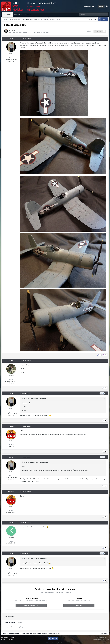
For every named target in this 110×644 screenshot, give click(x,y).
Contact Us (4, 639)
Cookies (11, 639)
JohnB (13, 30)
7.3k (11, 57)
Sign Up (101, 6)
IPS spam (49, 643)
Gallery (28, 14)
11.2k (11, 445)
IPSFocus (11, 638)
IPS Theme (4, 638)
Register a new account (31, 605)
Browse (8, 14)
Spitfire (11, 361)
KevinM (11, 523)
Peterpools (11, 426)
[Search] (88, 14)
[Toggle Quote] (23, 399)
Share (89, 31)
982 (11, 379)
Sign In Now (79, 605)
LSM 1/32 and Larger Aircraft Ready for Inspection (34, 32)
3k (11, 541)
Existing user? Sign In (90, 6)
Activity (18, 14)
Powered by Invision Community (100, 639)
